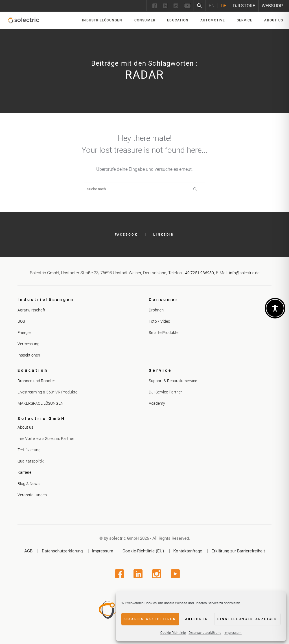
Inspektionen (29, 355)
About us (25, 427)
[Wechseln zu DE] (224, 6)
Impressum (233, 633)
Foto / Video (159, 321)
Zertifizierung (29, 450)
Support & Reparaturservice (173, 381)
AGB (28, 551)
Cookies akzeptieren (150, 619)
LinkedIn (164, 235)
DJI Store (244, 6)
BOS (21, 321)
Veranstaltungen (32, 495)
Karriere (24, 472)
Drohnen (156, 310)
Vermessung (29, 344)
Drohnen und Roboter (36, 381)
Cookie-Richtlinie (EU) (143, 551)
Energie (24, 333)
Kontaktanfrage (188, 551)
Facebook (126, 235)
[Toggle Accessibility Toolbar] (275, 308)
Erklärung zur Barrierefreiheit (238, 551)
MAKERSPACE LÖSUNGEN (40, 403)
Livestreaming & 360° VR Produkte (47, 392)
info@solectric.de (244, 273)
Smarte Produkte (164, 333)
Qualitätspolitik (31, 461)
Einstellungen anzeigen (247, 619)
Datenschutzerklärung (205, 633)
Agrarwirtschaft (31, 310)
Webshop (272, 6)
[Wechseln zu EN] (212, 6)
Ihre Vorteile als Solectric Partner (46, 439)
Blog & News (29, 484)
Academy (157, 403)
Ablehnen (197, 619)
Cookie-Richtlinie (173, 633)
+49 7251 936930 (198, 273)
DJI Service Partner (165, 392)
